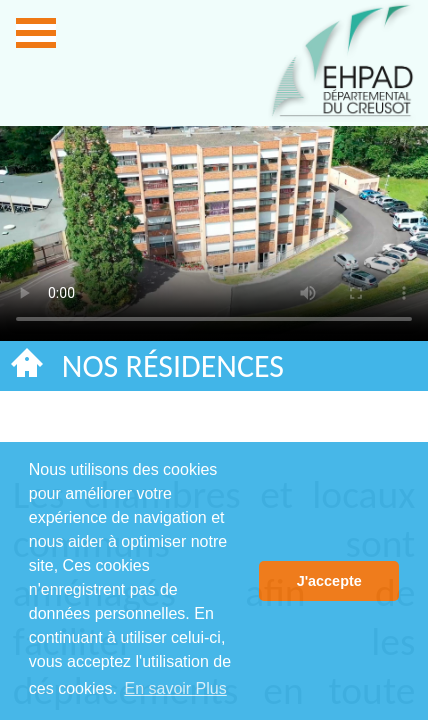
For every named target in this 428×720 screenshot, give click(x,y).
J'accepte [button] (329, 581)
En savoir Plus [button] (175, 688)
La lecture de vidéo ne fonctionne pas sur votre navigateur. (214, 220)
